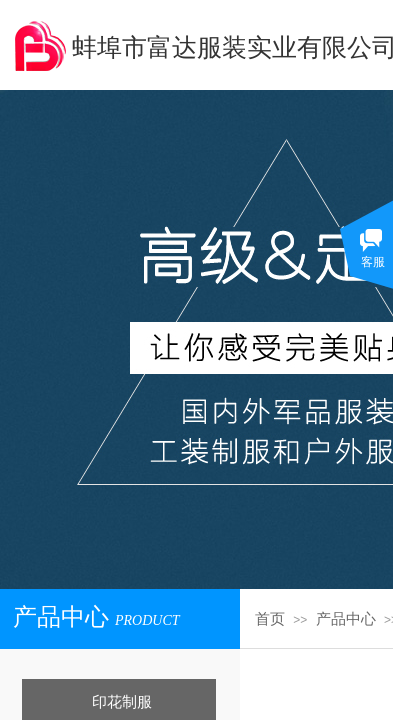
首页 (270, 619)
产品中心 (346, 619)
